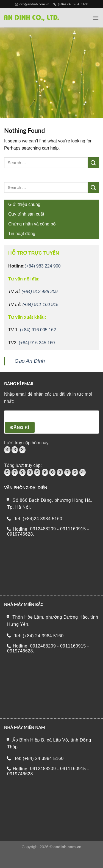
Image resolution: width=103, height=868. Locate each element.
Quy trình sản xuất (26, 214)
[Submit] (93, 163)
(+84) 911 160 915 (41, 305)
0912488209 (43, 529)
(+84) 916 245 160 (37, 343)
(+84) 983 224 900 (43, 266)
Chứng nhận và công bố (32, 224)
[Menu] (96, 18)
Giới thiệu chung (24, 204)
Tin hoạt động (22, 234)
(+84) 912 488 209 (39, 292)
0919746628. (21, 534)
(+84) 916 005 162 (38, 330)
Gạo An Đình (30, 361)
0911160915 (73, 529)
